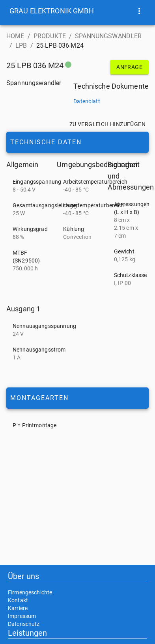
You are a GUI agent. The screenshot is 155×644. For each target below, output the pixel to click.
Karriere (18, 608)
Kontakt (18, 600)
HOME (15, 36)
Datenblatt (87, 101)
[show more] (139, 11)
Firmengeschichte (30, 592)
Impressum (22, 616)
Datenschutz (24, 624)
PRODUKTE (50, 36)
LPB (21, 46)
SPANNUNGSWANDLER (108, 36)
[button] (52, 11)
